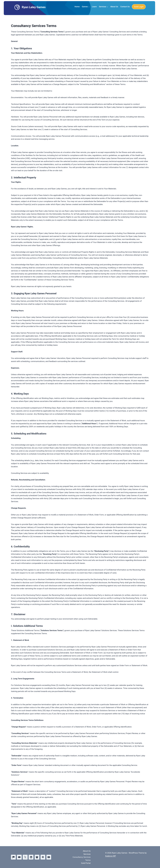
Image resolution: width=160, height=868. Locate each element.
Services (87, 854)
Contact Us (125, 7)
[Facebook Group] (37, 857)
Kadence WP (111, 856)
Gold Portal (86, 863)
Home (77, 7)
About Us (114, 7)
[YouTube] (19, 857)
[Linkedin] (31, 857)
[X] (25, 857)
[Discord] (43, 857)
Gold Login (139, 7)
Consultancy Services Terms (82, 859)
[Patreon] (13, 857)
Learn (94, 7)
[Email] (49, 857)
